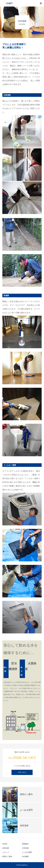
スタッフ (6, 852)
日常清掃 (25, 848)
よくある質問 (27, 852)
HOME (5, 844)
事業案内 (25, 844)
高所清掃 (6, 848)
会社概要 (25, 856)
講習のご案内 (7, 856)
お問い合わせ (22, 772)
